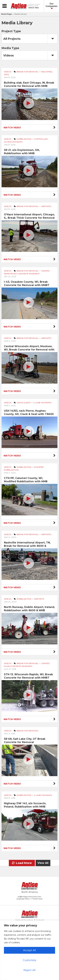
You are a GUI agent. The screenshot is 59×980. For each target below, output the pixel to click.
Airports (46, 206)
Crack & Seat (24, 403)
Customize (29, 960)
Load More (22, 863)
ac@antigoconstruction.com (29, 897)
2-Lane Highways (42, 403)
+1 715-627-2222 (36, 899)
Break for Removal (28, 72)
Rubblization (24, 139)
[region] (29, 950)
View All (43, 863)
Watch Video (12, 128)
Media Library (21, 14)
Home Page (6, 14)
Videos (8, 72)
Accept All (30, 950)
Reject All (29, 970)
